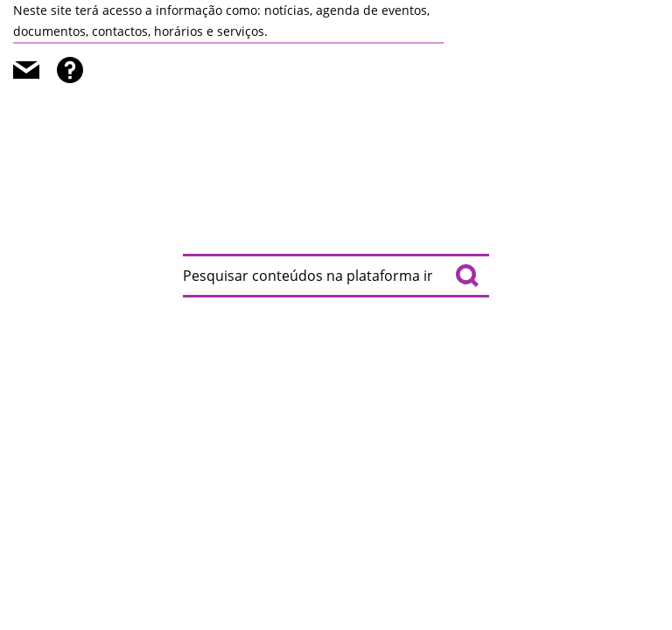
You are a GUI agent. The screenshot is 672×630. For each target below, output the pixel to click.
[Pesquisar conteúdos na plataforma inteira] (467, 276)
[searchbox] (336, 276)
